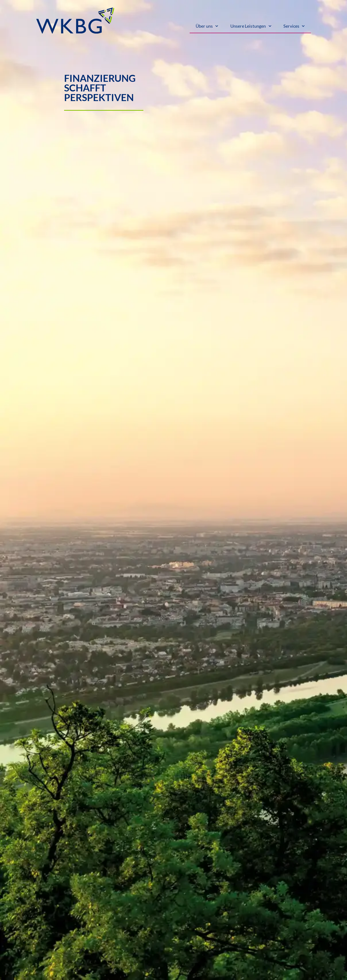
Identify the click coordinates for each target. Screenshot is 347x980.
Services (294, 26)
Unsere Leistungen (251, 26)
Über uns (207, 26)
